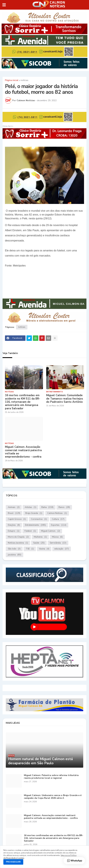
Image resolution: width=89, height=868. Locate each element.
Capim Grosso (17, 519)
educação (62, 549)
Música (57, 537)
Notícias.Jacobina (18, 543)
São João (14, 549)
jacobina (15, 555)
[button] (4, 5)
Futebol (30, 531)
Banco (64, 507)
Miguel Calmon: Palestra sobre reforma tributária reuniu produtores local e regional (51, 777)
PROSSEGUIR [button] (13, 862)
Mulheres (40, 537)
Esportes (59, 525)
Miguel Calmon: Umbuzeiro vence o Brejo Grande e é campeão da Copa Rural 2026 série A (53, 797)
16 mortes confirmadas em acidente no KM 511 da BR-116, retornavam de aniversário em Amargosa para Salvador (23, 402)
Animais (14, 507)
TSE (30, 549)
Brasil (14, 513)
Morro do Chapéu (18, 537)
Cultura (58, 519)
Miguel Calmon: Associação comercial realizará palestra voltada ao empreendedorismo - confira (23, 452)
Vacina (44, 549)
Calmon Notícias (57, 513)
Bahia (47, 507)
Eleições (14, 525)
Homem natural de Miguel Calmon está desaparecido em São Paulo (40, 761)
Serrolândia (58, 543)
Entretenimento (35, 525)
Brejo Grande (34, 513)
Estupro (14, 531)
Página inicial (12, 80)
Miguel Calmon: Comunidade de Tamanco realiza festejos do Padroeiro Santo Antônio (65, 399)
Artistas (30, 507)
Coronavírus (39, 519)
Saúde (39, 543)
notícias (24, 80)
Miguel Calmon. (51, 531)
